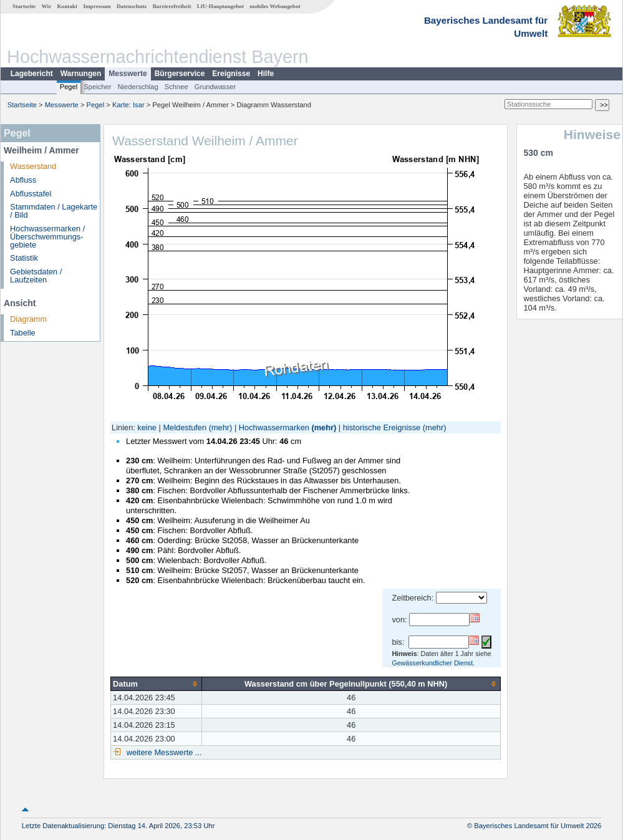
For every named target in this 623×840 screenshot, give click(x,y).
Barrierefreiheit (172, 6)
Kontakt (67, 6)
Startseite (24, 6)
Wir (47, 6)
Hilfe (266, 74)
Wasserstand (33, 166)
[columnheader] (157, 683)
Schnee (176, 87)
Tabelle (23, 333)
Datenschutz (132, 6)
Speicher (97, 87)
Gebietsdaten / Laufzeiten (36, 276)
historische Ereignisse (382, 427)
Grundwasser (215, 87)
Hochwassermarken (274, 427)
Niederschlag (138, 87)
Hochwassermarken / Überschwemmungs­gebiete (47, 237)
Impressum (97, 6)
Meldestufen (185, 427)
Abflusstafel (31, 194)
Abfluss (23, 180)
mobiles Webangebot (275, 6)
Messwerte (128, 74)
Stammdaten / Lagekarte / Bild (54, 211)
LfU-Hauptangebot (220, 6)
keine (147, 427)
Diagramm (28, 319)
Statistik (24, 258)
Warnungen (81, 74)
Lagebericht (32, 74)
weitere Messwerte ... (163, 752)
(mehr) (221, 427)
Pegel (69, 87)
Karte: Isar (128, 105)
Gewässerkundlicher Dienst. (433, 663)
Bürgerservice (180, 74)
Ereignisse (231, 74)
